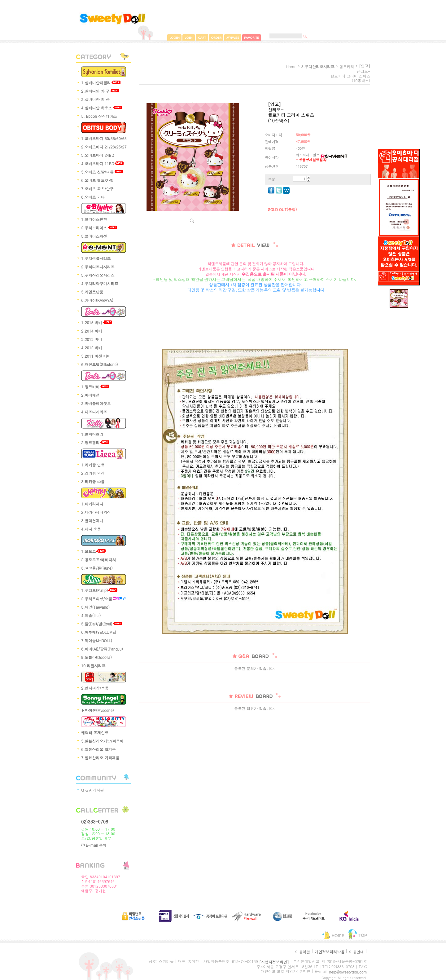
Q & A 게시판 (93, 790)
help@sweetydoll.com (348, 972)
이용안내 (356, 952)
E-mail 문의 (94, 845)
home (291, 66)
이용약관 (303, 952)
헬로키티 (347, 66)
